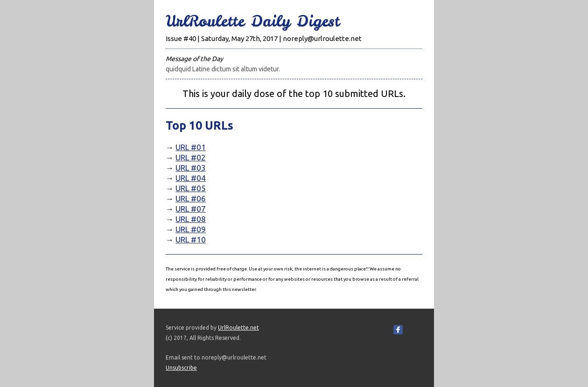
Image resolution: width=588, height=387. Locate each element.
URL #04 (191, 178)
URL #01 (191, 147)
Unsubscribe (181, 368)
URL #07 (191, 209)
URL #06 (191, 198)
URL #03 (191, 168)
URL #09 (191, 229)
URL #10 (191, 239)
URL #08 (191, 219)
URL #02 (191, 157)
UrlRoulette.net (238, 328)
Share (413, 330)
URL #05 (191, 188)
